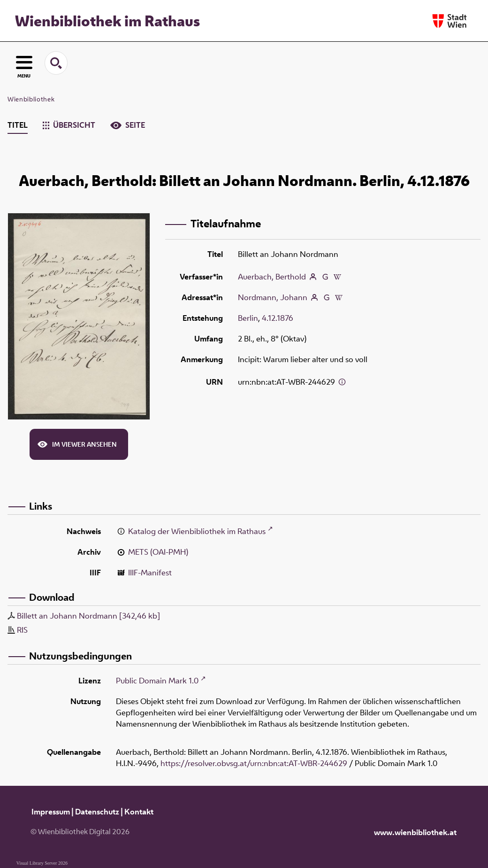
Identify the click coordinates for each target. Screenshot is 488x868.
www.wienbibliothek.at (415, 832)
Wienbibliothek (31, 99)
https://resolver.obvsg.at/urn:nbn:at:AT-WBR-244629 (254, 763)
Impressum (51, 812)
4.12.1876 (278, 318)
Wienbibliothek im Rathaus (107, 21)
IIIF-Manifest (150, 573)
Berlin (248, 318)
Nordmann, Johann (273, 297)
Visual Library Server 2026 (42, 863)
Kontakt (139, 812)
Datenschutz (97, 812)
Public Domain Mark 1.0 (157, 681)
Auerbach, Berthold (272, 277)
